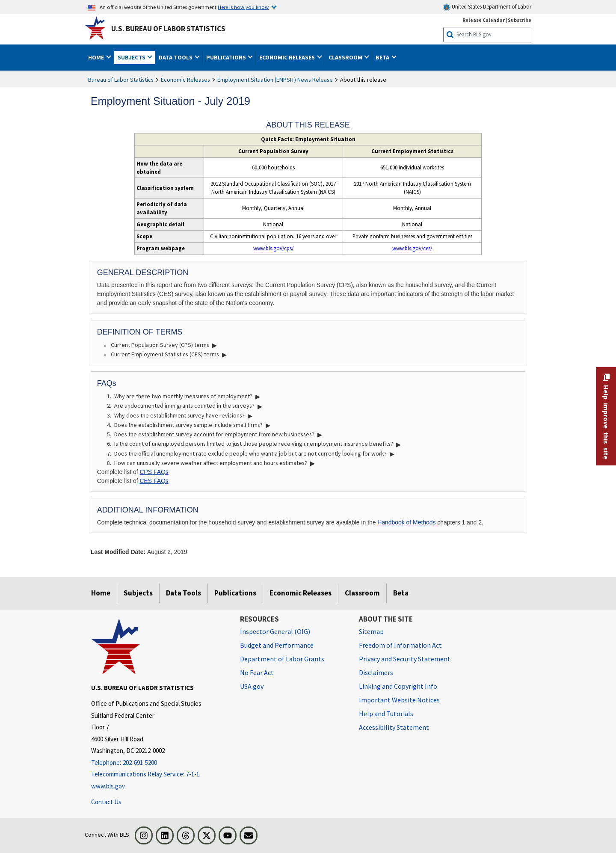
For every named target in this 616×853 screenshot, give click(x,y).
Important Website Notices (399, 700)
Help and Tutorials (386, 714)
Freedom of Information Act (400, 645)
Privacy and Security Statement (405, 659)
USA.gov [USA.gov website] (252, 686)
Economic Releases (185, 80)
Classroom (362, 593)
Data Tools (184, 593)
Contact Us (106, 802)
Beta (401, 593)
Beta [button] (383, 57)
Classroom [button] (346, 57)
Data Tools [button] (176, 57)
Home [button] (97, 57)
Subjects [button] (132, 57)
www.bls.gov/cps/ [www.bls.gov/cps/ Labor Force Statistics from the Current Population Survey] (273, 248)
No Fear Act (257, 672)
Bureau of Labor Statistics (121, 80)
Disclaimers (376, 672)
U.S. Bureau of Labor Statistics (168, 29)
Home (101, 593)
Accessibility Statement (394, 727)
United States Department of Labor (487, 7)
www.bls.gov (108, 786)
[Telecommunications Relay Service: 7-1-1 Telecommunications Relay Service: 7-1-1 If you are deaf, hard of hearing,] (159, 775)
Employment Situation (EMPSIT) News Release (275, 80)
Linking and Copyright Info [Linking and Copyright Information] (398, 686)
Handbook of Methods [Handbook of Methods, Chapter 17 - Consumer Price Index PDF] (406, 522)
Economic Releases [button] (288, 57)
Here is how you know (243, 7)
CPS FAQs (154, 472)
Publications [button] (227, 57)
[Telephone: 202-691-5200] (159, 763)
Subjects (138, 593)
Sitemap (371, 631)
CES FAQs (154, 481)
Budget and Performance (277, 645)
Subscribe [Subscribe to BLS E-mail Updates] (520, 20)
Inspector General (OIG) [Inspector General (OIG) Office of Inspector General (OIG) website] (275, 631)
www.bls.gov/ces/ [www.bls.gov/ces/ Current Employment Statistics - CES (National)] (412, 248)
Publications (235, 593)
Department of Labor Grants (282, 659)
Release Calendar (484, 20)
